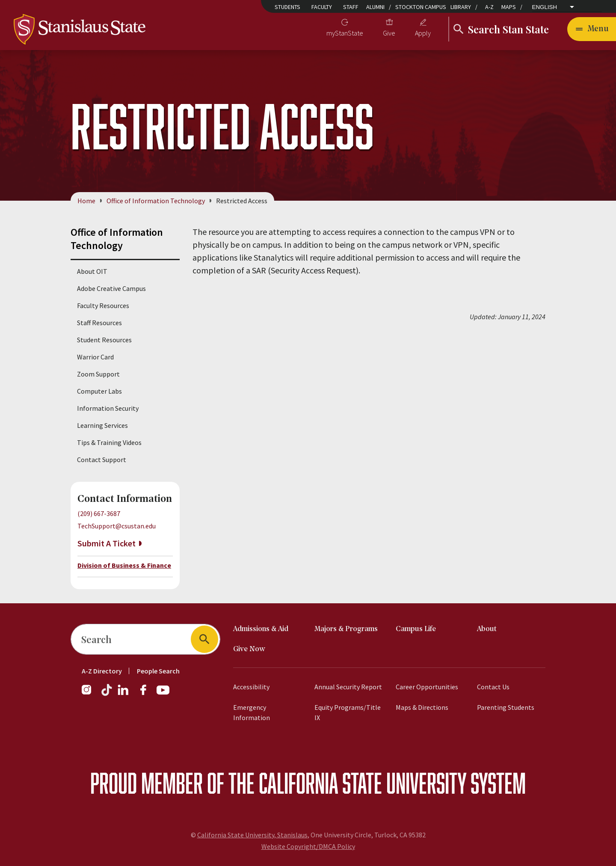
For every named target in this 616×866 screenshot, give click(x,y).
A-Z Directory (102, 671)
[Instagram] (90, 694)
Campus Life (416, 629)
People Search (158, 671)
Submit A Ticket (107, 543)
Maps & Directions (422, 707)
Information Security (108, 408)
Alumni (375, 7)
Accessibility (251, 687)
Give (389, 33)
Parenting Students (506, 707)
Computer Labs (99, 391)
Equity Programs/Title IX (348, 712)
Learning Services (102, 425)
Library (461, 7)
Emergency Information (252, 712)
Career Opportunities (427, 687)
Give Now (249, 649)
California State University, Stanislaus (252, 835)
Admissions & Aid (261, 629)
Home (86, 201)
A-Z (489, 7)
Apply (423, 33)
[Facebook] (147, 694)
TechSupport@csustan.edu (117, 526)
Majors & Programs (346, 629)
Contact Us (493, 687)
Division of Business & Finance (124, 565)
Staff (351, 7)
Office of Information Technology (156, 201)
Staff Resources (99, 323)
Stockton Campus (421, 7)
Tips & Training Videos (109, 442)
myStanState (345, 33)
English (545, 7)
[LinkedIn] (124, 694)
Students (287, 7)
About (487, 629)
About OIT (92, 271)
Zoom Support (98, 374)
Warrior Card (95, 357)
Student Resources (104, 340)
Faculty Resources (103, 305)
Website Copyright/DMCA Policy (308, 846)
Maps (509, 7)
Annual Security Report (348, 687)
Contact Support (102, 460)
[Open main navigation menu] (592, 29)
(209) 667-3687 (99, 513)
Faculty (322, 7)
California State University (363, 783)
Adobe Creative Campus (111, 288)
